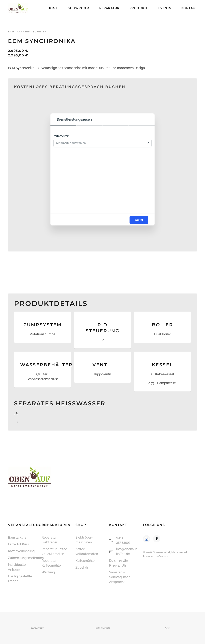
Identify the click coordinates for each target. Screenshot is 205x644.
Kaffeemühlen (86, 561)
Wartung (48, 572)
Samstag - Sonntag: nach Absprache (120, 577)
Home (53, 8)
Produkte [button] (139, 8)
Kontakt (189, 8)
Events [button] (165, 8)
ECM (11, 32)
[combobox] (100, 143)
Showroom (79, 8)
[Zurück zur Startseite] (18, 8)
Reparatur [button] (109, 8)
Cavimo (163, 556)
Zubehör (82, 567)
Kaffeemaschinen (32, 32)
